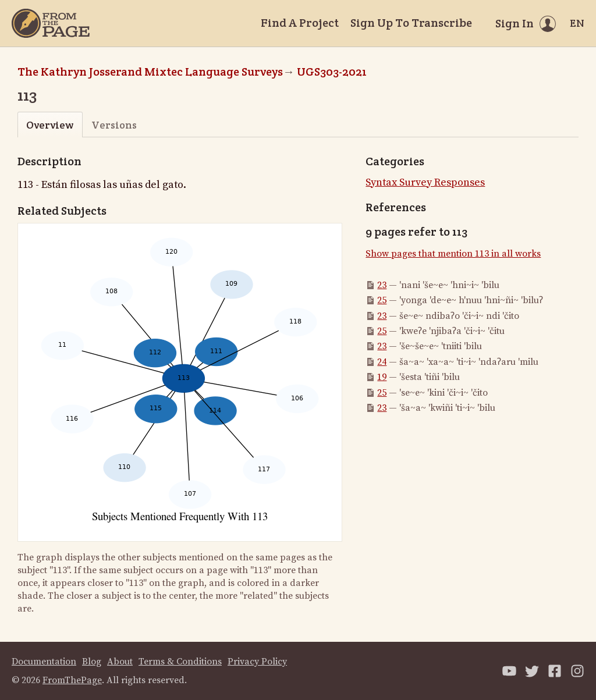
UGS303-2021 (332, 72)
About (120, 662)
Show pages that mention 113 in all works (453, 254)
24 (382, 362)
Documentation (44, 662)
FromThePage (72, 680)
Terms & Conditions (180, 662)
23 (382, 285)
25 (382, 300)
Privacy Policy (257, 662)
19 (382, 377)
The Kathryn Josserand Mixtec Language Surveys (150, 72)
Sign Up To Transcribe (411, 23)
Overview (50, 125)
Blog (92, 662)
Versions (114, 125)
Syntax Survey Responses (425, 182)
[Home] (51, 23)
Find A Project (300, 23)
